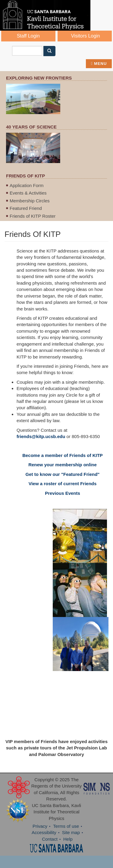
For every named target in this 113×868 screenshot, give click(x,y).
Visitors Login (86, 36)
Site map (71, 832)
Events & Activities (28, 193)
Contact (50, 839)
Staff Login (28, 36)
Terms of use (66, 826)
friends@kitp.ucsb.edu (41, 436)
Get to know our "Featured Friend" (63, 474)
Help (68, 839)
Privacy (40, 826)
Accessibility (44, 832)
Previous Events (63, 493)
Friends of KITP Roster (33, 216)
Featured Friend (26, 208)
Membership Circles (30, 201)
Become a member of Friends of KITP (63, 455)
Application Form (27, 185)
